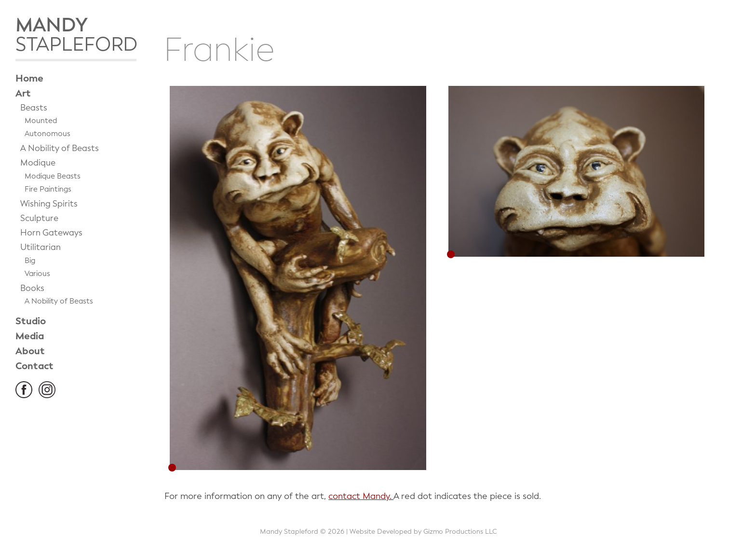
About (30, 351)
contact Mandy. (361, 496)
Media (30, 336)
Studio (31, 321)
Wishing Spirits (49, 204)
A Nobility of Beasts (60, 148)
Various (37, 274)
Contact (34, 366)
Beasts (34, 108)
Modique (38, 163)
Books (32, 288)
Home (29, 78)
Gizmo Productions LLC (460, 532)
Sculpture (39, 218)
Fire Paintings (48, 189)
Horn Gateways (51, 233)
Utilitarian (40, 247)
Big (30, 261)
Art (23, 93)
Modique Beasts (53, 176)
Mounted (41, 121)
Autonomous (47, 134)
